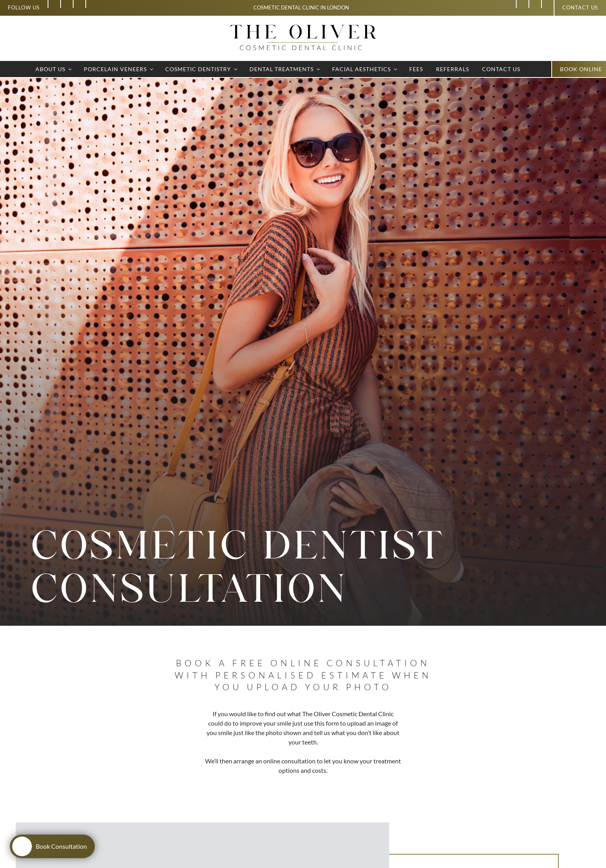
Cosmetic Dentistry (202, 69)
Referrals (453, 69)
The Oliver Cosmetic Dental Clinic (348, 714)
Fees (416, 69)
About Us (54, 69)
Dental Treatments (285, 69)
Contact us (580, 7)
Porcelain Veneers (119, 69)
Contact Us (501, 69)
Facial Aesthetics (365, 69)
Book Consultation (50, 846)
